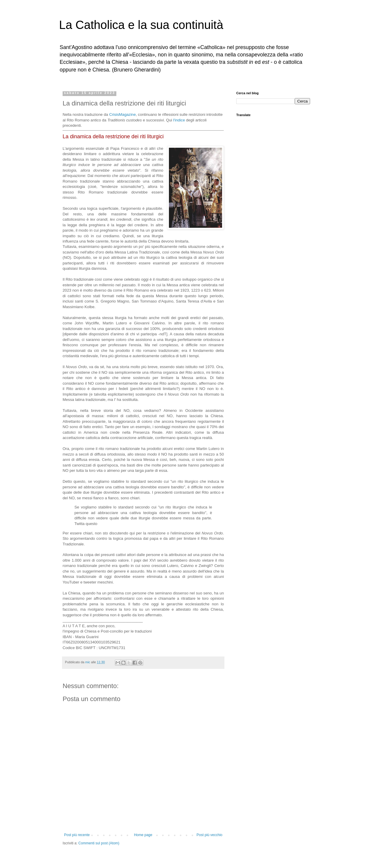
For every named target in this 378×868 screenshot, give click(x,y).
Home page (143, 835)
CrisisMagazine (123, 114)
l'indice (179, 120)
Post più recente (77, 835)
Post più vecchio (210, 835)
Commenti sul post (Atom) (99, 843)
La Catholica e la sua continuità (141, 25)
